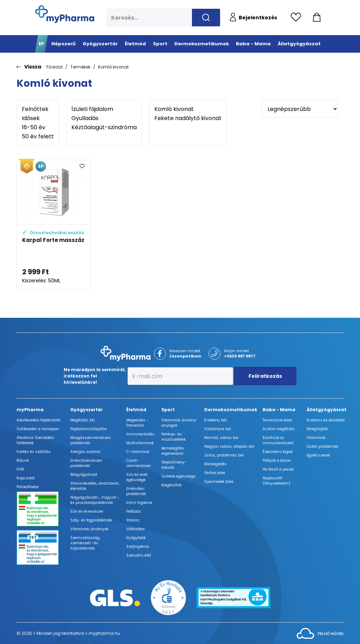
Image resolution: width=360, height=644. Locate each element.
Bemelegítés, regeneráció (173, 451)
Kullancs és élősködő (326, 420)
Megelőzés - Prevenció (137, 423)
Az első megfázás (279, 429)
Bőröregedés (216, 464)
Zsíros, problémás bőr (224, 455)
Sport (168, 410)
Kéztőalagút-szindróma (104, 127)
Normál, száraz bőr (221, 438)
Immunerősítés (140, 434)
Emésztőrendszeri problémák (86, 463)
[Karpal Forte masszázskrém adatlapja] (53, 225)
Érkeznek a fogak (278, 452)
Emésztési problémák (136, 491)
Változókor (136, 529)
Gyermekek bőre (219, 482)
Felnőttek (38, 109)
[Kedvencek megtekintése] (298, 18)
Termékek (80, 67)
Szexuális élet (139, 555)
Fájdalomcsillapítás (89, 429)
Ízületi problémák (322, 446)
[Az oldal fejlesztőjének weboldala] (320, 633)
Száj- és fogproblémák (91, 520)
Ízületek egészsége (178, 476)
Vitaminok (316, 438)
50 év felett (38, 137)
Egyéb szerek (318, 455)
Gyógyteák (136, 538)
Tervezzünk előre (277, 420)
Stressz (133, 520)
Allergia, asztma (85, 452)
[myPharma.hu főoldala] (65, 14)
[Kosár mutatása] (317, 18)
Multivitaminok (140, 443)
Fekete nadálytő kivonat (188, 118)
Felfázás (134, 511)
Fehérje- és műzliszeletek (173, 437)
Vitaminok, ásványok (89, 529)
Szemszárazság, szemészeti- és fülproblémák (85, 543)
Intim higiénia (139, 503)
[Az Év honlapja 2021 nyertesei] (168, 597)
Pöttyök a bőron (277, 461)
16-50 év (38, 127)
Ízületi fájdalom (104, 109)
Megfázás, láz (83, 420)
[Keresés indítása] (206, 18)
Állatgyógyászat (326, 410)
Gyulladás (104, 118)
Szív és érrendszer (87, 511)
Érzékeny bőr (216, 420)
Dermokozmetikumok (231, 410)
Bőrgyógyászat (84, 475)
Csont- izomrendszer (139, 463)
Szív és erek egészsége (137, 477)
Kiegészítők (171, 485)
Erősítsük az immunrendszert (278, 440)
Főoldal (54, 67)
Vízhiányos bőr (218, 429)
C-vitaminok (138, 452)
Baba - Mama (279, 410)
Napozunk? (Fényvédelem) (277, 481)
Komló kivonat (113, 67)
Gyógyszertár (87, 410)
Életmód (136, 410)
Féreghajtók (317, 429)
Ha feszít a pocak (278, 469)
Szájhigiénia (138, 547)
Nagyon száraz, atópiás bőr (229, 446)
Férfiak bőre (215, 473)
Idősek (38, 118)
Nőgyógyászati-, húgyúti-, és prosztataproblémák (95, 500)
